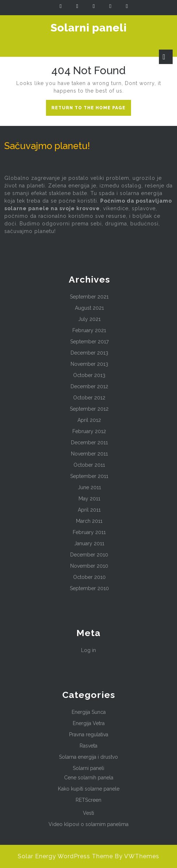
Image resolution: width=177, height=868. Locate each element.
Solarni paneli (89, 28)
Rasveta (88, 746)
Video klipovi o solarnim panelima (88, 824)
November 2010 (89, 566)
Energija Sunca (89, 712)
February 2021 (89, 330)
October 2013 (89, 375)
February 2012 (89, 431)
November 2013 (89, 364)
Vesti (88, 813)
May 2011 (89, 499)
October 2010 (89, 577)
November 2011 (89, 454)
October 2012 (89, 398)
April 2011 (89, 510)
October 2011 (89, 465)
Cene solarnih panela (89, 778)
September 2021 (89, 297)
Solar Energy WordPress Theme (65, 856)
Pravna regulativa (89, 734)
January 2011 (89, 543)
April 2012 (89, 420)
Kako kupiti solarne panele (89, 789)
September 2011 (89, 476)
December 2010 (89, 555)
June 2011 (89, 487)
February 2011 (89, 532)
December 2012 (89, 386)
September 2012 (89, 409)
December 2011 (89, 443)
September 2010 (89, 588)
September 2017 (89, 342)
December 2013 (89, 353)
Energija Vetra (89, 723)
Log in (88, 650)
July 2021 (89, 319)
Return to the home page (91, 110)
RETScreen (88, 800)
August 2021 (89, 308)
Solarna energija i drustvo (88, 757)
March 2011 (89, 521)
